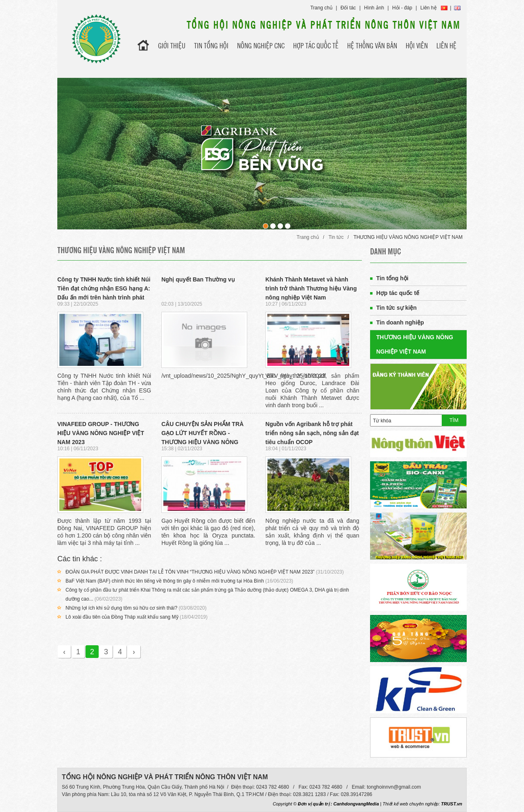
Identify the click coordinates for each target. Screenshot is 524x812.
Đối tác (348, 8)
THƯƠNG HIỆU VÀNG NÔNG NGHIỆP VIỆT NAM (408, 237)
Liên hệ (429, 8)
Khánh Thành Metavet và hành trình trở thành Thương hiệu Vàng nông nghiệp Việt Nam (311, 288)
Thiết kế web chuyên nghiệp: (411, 804)
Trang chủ (321, 8)
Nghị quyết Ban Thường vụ (198, 279)
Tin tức (336, 237)
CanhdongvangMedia (356, 804)
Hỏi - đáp (402, 8)
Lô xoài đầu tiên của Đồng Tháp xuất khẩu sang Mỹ (122, 617)
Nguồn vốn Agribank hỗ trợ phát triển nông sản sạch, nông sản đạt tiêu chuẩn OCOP (312, 433)
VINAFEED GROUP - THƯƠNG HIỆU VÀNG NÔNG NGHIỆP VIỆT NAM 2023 (101, 433)
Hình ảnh (374, 8)
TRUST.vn (452, 804)
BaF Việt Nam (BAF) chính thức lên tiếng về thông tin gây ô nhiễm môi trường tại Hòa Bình (165, 581)
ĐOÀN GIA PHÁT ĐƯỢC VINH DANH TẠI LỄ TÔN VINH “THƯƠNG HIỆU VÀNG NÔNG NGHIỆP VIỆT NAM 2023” (190, 572)
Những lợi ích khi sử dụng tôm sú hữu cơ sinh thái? (121, 608)
